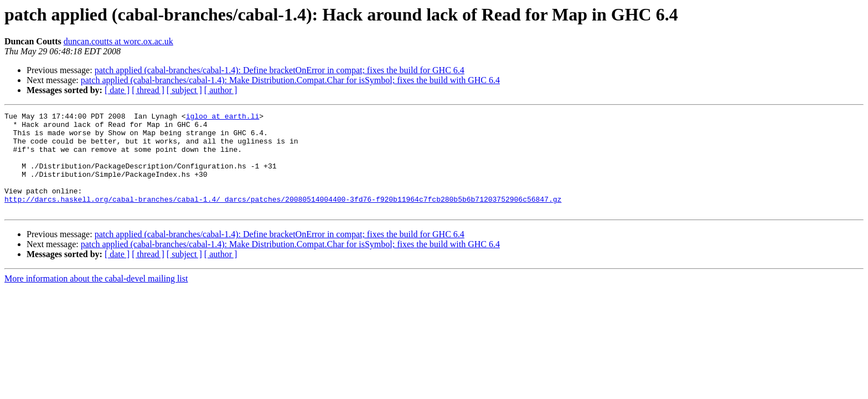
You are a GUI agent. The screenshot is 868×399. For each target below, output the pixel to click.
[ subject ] (184, 90)
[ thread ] (148, 90)
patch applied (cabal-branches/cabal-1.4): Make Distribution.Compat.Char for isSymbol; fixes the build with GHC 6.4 (290, 80)
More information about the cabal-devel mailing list (96, 298)
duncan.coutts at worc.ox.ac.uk (118, 41)
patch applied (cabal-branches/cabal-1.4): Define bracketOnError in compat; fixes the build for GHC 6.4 (280, 70)
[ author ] (221, 90)
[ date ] (117, 90)
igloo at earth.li (223, 117)
